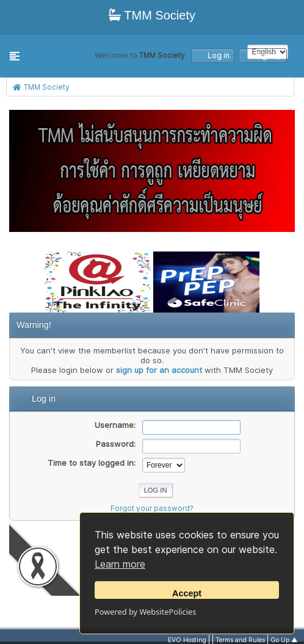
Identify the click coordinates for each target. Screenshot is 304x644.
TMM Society (152, 15)
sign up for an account (159, 370)
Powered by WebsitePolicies (145, 612)
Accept (187, 593)
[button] (15, 56)
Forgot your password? (152, 508)
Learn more (120, 564)
